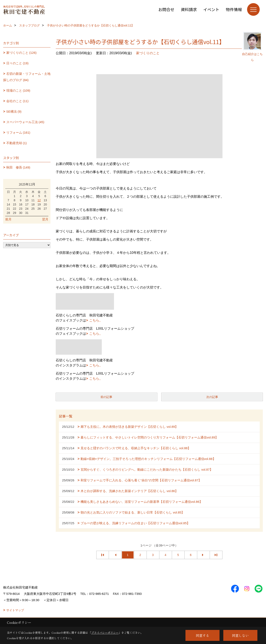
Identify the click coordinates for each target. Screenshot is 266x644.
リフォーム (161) (18, 132)
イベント (211, 9)
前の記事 (106, 397)
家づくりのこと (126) (21, 53)
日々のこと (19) (17, 63)
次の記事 (212, 397)
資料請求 (189, 9)
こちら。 (96, 320)
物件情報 (234, 9)
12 (39, 200)
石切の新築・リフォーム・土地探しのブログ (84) (27, 77)
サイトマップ (15, 610)
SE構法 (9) (14, 111)
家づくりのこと (148, 53)
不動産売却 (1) (17, 143)
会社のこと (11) (17, 101)
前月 (8, 219)
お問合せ (166, 9)
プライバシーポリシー (105, 633)
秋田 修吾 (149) (18, 167)
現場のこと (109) (18, 90)
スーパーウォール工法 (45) (25, 122)
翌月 (45, 219)
